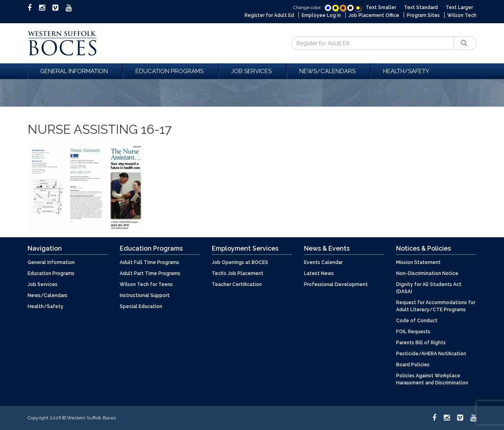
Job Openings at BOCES (240, 262)
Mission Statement (418, 262)
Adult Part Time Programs (150, 273)
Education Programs (171, 71)
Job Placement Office (374, 15)
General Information (75, 71)
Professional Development (336, 284)
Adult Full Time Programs (149, 262)
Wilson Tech (462, 15)
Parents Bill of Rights (421, 343)
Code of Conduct (417, 321)
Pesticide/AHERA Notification (431, 354)
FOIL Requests (413, 332)
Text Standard (421, 7)
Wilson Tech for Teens (146, 284)
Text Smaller (381, 7)
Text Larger (459, 7)
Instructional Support (145, 295)
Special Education (141, 306)
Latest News (319, 273)
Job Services (253, 71)
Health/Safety (406, 71)
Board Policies (413, 365)
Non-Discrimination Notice (427, 273)
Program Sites (423, 15)
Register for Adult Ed (269, 15)
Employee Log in (321, 15)
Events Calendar (323, 262)
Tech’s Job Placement (238, 273)
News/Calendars (329, 71)
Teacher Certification (237, 284)
